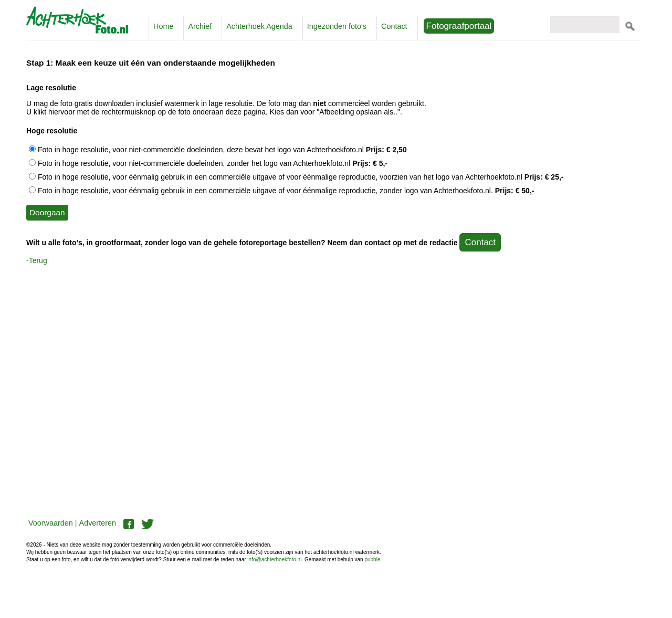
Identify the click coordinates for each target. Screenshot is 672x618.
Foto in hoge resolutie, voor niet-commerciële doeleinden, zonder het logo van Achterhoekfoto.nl (208, 163)
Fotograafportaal (459, 26)
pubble (372, 559)
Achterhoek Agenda (259, 26)
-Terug (37, 260)
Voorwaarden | (53, 523)
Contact (394, 26)
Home (163, 26)
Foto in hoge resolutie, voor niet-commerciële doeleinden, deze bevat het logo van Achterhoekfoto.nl (218, 150)
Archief (200, 26)
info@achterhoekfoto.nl (274, 559)
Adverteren (98, 523)
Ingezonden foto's (337, 26)
